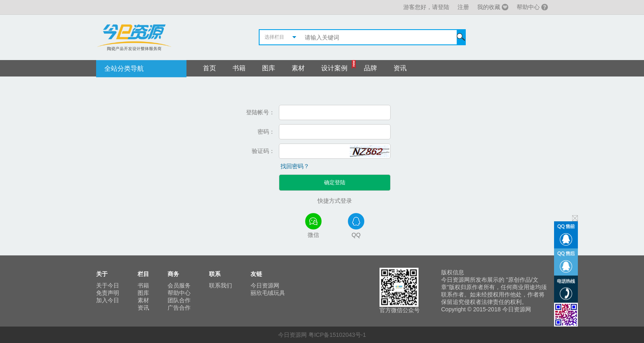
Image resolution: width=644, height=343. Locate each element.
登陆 (444, 7)
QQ (356, 226)
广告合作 (179, 308)
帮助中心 (528, 7)
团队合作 (179, 300)
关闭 (575, 218)
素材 (298, 68)
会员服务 (179, 285)
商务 (173, 274)
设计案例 (334, 68)
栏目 (143, 274)
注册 (463, 7)
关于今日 (108, 285)
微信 (313, 226)
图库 (269, 68)
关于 (102, 274)
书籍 (239, 68)
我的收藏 (489, 7)
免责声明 (108, 293)
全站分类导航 (124, 68)
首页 (209, 68)
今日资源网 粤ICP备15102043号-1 (322, 335)
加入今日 (108, 300)
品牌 (370, 68)
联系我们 (221, 285)
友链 (256, 274)
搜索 (461, 37)
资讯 (400, 68)
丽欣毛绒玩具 (268, 293)
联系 (215, 274)
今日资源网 (265, 285)
